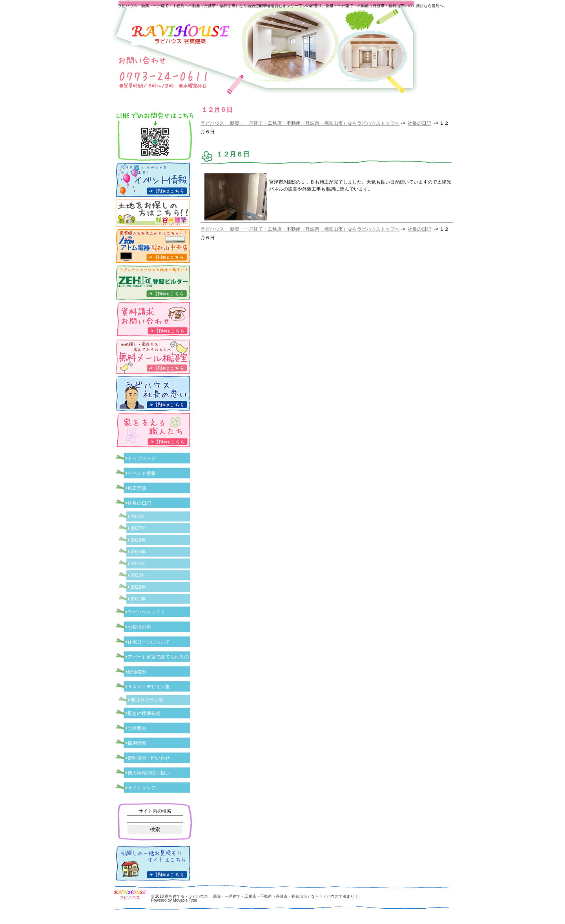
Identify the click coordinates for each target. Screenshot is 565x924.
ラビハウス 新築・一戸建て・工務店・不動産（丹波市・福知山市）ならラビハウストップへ (300, 123)
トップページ (142, 458)
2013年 (138, 575)
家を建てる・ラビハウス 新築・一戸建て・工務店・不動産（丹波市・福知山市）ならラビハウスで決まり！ (262, 896)
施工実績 (137, 488)
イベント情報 (142, 473)
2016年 (138, 540)
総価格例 (137, 672)
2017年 (138, 528)
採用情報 (137, 743)
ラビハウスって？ (146, 612)
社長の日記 (419, 123)
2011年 (138, 599)
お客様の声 (139, 627)
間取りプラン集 (147, 700)
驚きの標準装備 (144, 713)
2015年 (138, 552)
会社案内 (137, 728)
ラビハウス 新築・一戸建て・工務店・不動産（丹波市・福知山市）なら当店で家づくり (196, 6)
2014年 (138, 564)
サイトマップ (142, 788)
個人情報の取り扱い (149, 773)
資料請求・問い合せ (149, 758)
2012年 (138, 587)
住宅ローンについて (149, 642)
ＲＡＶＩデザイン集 (149, 687)
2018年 (138, 517)
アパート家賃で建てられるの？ (160, 657)
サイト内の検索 (155, 811)
